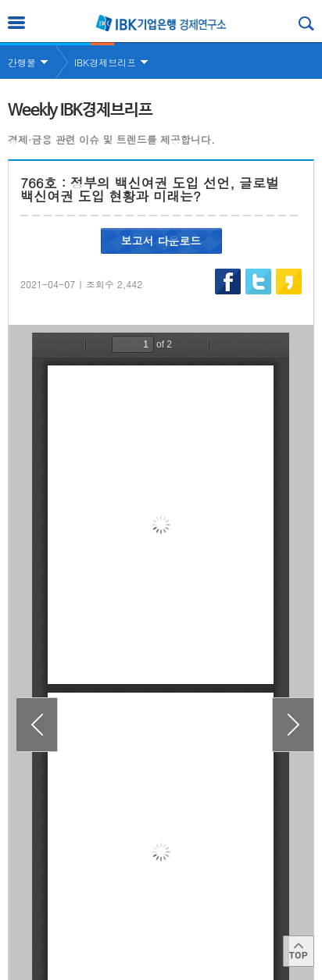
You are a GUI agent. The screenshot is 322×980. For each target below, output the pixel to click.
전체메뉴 (16, 23)
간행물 (22, 62)
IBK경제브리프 (105, 62)
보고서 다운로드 (161, 241)
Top (299, 951)
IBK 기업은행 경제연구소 (161, 23)
